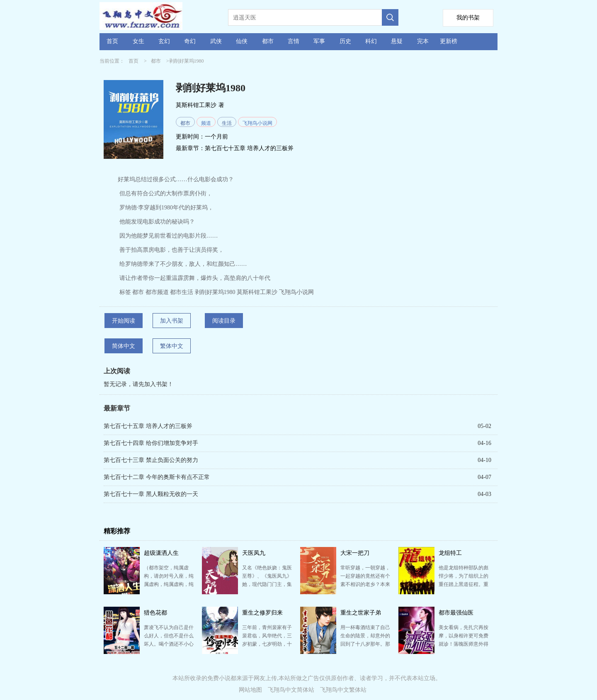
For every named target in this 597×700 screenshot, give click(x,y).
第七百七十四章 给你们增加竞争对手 (151, 443)
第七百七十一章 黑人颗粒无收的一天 (151, 494)
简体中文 (124, 346)
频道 (206, 123)
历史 (345, 41)
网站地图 (250, 690)
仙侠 (242, 41)
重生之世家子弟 (361, 613)
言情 (294, 41)
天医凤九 (254, 553)
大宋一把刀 (355, 553)
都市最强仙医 (456, 613)
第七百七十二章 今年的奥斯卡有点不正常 (157, 477)
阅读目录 (224, 321)
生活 (227, 123)
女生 (138, 41)
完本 (423, 41)
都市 (268, 41)
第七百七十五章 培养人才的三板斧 (249, 148)
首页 (112, 41)
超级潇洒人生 (161, 553)
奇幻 (190, 41)
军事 (319, 41)
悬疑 (397, 41)
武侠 (216, 41)
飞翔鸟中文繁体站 (343, 690)
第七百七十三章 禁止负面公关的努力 (151, 460)
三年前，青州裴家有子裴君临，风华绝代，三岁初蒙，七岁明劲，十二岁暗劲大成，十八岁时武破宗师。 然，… (267, 644)
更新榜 (449, 41)
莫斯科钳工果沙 (196, 105)
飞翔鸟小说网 (257, 123)
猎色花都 (155, 613)
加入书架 (172, 321)
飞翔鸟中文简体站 (291, 690)
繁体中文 (172, 346)
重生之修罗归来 (262, 613)
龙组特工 (450, 553)
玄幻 (164, 41)
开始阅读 (124, 321)
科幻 (371, 41)
